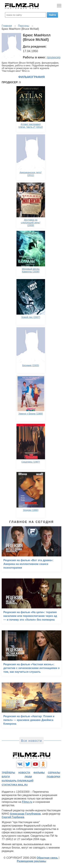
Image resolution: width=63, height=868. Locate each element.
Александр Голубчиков (25, 814)
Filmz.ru (27, 802)
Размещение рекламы (32, 861)
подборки (53, 777)
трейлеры (8, 773)
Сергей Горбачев (13, 817)
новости (24, 773)
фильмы (39, 773)
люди (28, 777)
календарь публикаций (18, 781)
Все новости (32, 741)
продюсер (54, 57)
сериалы (54, 773)
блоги (6, 777)
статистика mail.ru (15, 785)
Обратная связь (47, 858)
